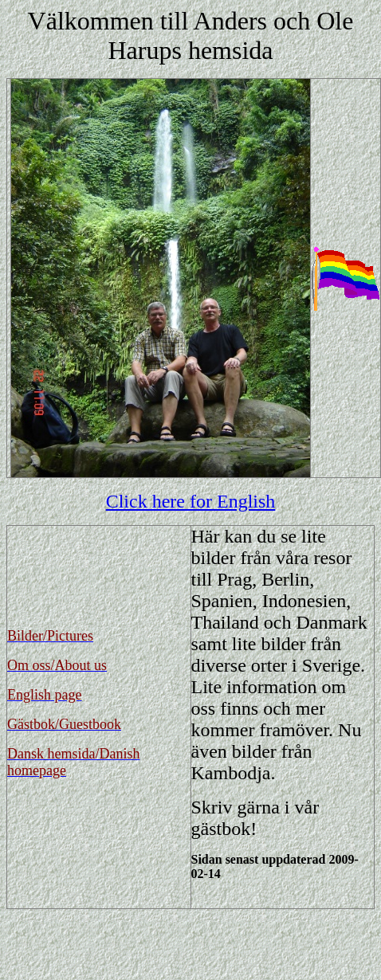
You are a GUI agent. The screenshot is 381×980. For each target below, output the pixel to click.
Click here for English (191, 501)
